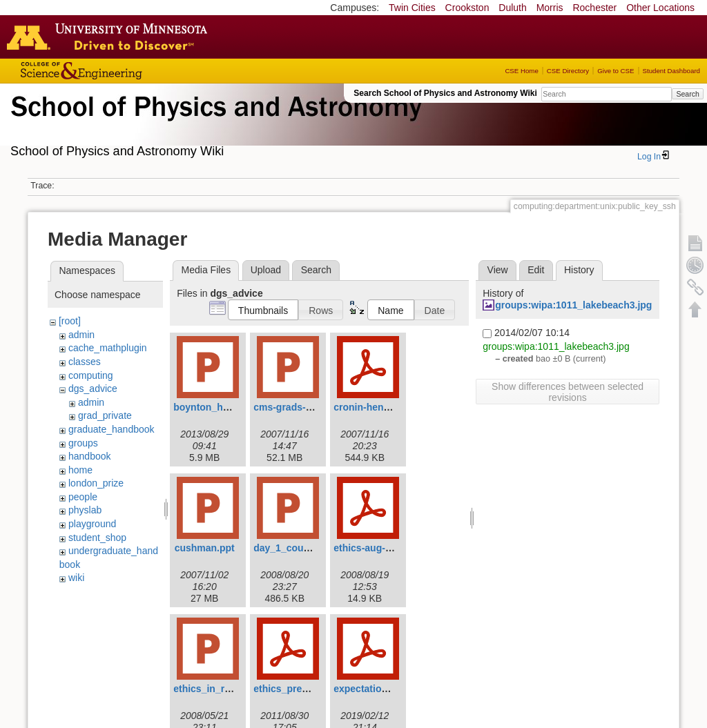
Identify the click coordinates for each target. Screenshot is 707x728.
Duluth (512, 8)
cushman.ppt (205, 548)
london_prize (96, 483)
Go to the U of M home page (110, 37)
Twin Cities (412, 8)
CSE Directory (568, 71)
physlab (85, 510)
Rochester (594, 8)
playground (92, 524)
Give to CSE (616, 71)
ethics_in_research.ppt (226, 689)
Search (687, 94)
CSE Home (521, 71)
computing (91, 375)
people (83, 497)
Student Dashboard (671, 71)
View (498, 270)
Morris (550, 8)
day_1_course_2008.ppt (308, 548)
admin (81, 335)
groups (83, 443)
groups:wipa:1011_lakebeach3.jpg (573, 305)
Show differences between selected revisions (568, 392)
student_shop (97, 538)
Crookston (467, 8)
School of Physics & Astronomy (214, 123)
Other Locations (660, 8)
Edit (536, 270)
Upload (266, 270)
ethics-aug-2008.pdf (379, 548)
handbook (90, 456)
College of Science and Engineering (124, 71)
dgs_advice (93, 388)
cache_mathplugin (108, 348)
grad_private (105, 415)
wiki (76, 578)
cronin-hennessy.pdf (381, 407)
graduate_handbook (112, 429)
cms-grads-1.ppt (291, 407)
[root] (70, 321)
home (80, 470)
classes (85, 362)
